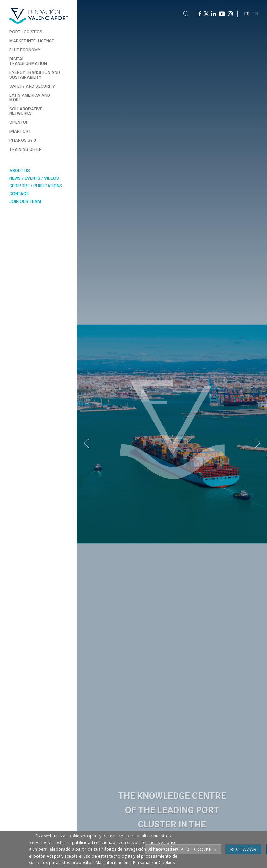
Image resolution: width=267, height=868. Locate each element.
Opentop (19, 122)
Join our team (25, 201)
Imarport (20, 131)
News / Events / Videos (34, 178)
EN (255, 14)
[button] (87, 444)
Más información (112, 863)
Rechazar (243, 849)
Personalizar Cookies (154, 863)
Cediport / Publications (36, 186)
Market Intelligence (32, 41)
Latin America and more (30, 98)
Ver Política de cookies (183, 849)
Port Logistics (26, 32)
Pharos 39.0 (23, 140)
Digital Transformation (28, 61)
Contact (19, 194)
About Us (20, 171)
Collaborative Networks (26, 111)
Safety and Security (32, 86)
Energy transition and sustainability (35, 75)
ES (247, 14)
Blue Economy (25, 50)
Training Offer (26, 149)
